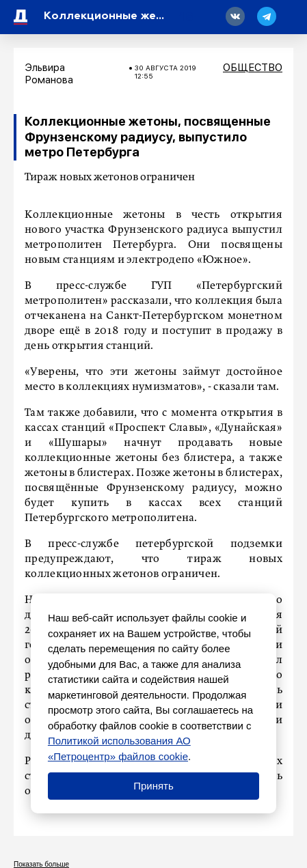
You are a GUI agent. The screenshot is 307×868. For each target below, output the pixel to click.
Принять (153, 786)
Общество (253, 68)
